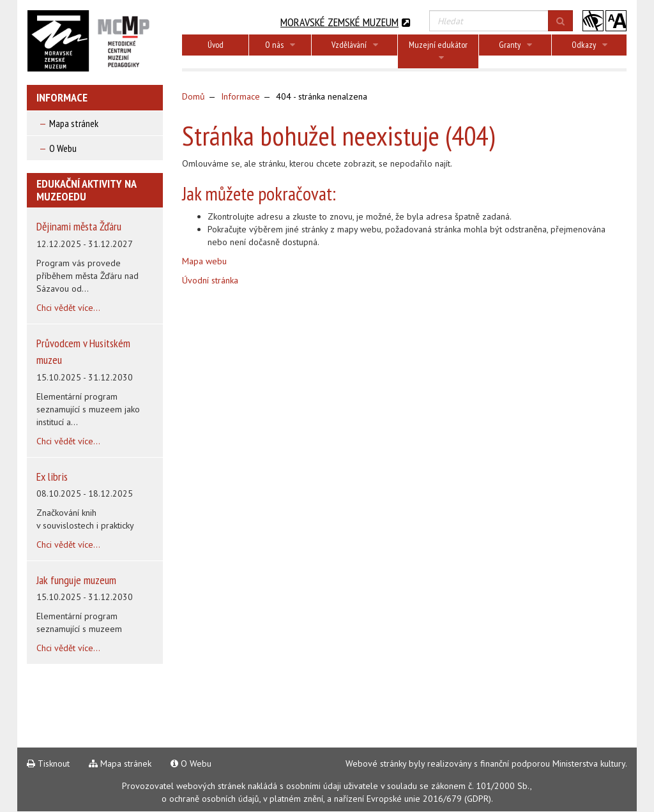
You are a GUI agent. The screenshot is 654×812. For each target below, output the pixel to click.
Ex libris (52, 477)
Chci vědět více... (68, 308)
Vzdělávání (355, 45)
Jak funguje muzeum (76, 580)
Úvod (216, 45)
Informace (240, 96)
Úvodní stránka (210, 280)
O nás (280, 45)
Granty (515, 45)
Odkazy (589, 45)
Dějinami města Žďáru (79, 226)
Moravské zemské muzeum (345, 22)
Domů (194, 96)
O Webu (63, 148)
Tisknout (48, 763)
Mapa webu (204, 261)
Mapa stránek (74, 123)
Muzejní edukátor (438, 50)
